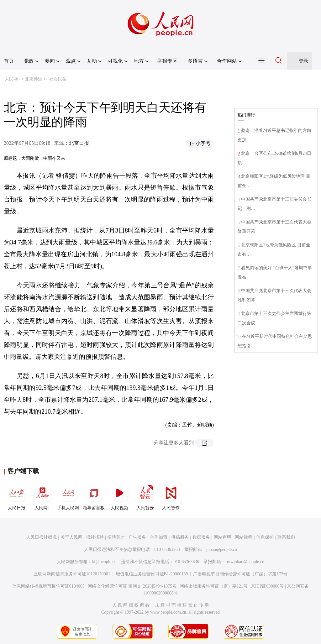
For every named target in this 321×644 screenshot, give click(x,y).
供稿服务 (180, 537)
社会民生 (58, 79)
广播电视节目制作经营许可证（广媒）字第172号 (240, 574)
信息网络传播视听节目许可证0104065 (48, 586)
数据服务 (201, 537)
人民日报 (17, 496)
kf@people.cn (104, 562)
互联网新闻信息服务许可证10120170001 (72, 574)
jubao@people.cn (222, 550)
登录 (303, 61)
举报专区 (167, 61)
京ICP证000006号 (267, 586)
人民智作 (171, 496)
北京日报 (79, 143)
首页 (9, 61)
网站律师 (244, 537)
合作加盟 (159, 537)
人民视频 (119, 496)
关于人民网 (71, 537)
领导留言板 (94, 496)
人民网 (11, 79)
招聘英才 (116, 537)
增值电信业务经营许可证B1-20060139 (152, 574)
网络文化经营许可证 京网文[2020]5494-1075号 (132, 586)
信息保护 (265, 537)
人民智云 (145, 496)
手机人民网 (68, 496)
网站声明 (223, 537)
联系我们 (286, 537)
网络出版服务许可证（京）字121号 (214, 586)
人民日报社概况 (41, 537)
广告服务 (137, 537)
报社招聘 (95, 537)
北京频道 (34, 79)
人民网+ (42, 496)
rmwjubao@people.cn (245, 562)
